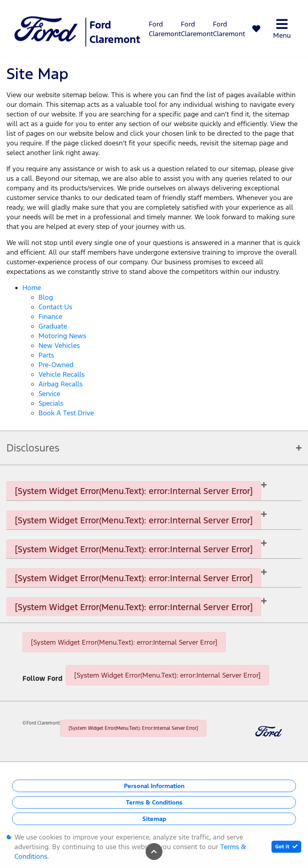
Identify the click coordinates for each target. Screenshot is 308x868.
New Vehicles (59, 345)
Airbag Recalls (61, 384)
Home (32, 288)
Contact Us (55, 307)
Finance (50, 317)
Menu (282, 29)
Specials (51, 403)
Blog (46, 297)
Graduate (53, 326)
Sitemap (154, 819)
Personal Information (154, 786)
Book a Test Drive (66, 413)
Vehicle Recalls (62, 374)
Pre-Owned (56, 365)
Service (49, 394)
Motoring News (62, 336)
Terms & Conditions (154, 802)
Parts (46, 355)
